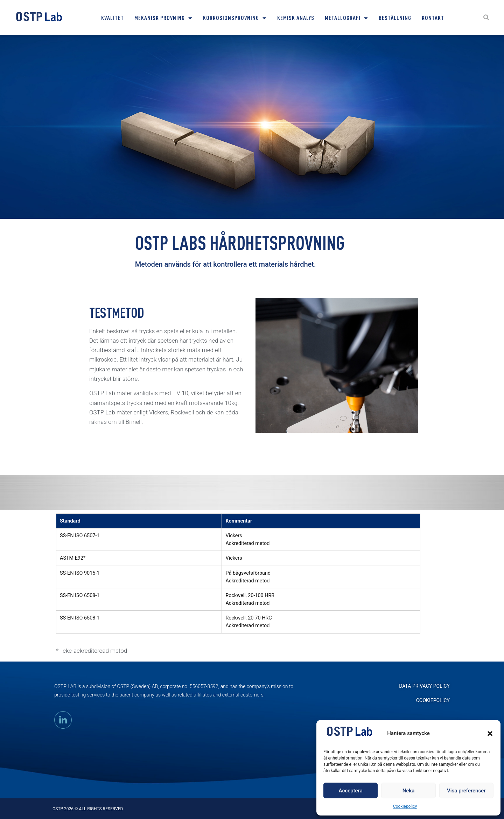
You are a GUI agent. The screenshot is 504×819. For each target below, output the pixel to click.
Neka (409, 791)
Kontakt (433, 18)
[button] (490, 734)
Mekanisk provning (163, 18)
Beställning (395, 18)
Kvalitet (113, 18)
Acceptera (351, 791)
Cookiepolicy (405, 806)
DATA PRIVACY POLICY (424, 686)
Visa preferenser (466, 791)
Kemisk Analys (296, 18)
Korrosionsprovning (235, 18)
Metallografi (346, 18)
